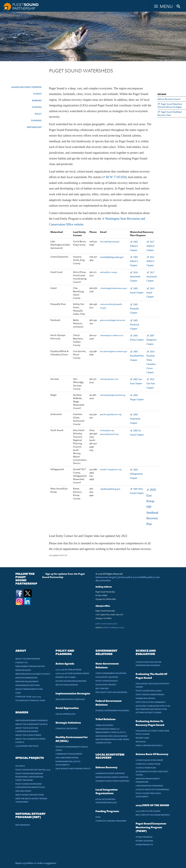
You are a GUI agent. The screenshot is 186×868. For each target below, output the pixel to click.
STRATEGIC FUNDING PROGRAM (111, 821)
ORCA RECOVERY (23, 791)
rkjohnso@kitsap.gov (111, 489)
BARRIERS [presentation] (37, 100)
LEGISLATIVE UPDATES (106, 685)
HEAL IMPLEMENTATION (67, 758)
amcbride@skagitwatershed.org (113, 395)
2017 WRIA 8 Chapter (150, 246)
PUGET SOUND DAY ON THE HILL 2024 (33, 770)
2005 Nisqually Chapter (134, 309)
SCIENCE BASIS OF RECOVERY (149, 760)
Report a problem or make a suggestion (36, 863)
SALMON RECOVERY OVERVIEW (26, 87)
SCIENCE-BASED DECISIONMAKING (152, 789)
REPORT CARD (142, 738)
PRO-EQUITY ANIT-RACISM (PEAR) (111, 692)
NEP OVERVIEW (23, 825)
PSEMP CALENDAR (144, 841)
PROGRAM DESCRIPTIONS (28, 685)
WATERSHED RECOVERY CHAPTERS (112, 777)
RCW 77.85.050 (116, 177)
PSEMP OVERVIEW (144, 837)
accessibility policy (144, 577)
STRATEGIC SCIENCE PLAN (148, 764)
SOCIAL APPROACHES (66, 714)
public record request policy (106, 624)
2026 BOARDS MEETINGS (27, 746)
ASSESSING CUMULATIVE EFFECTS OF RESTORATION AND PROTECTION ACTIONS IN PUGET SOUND (153, 709)
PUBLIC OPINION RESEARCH (149, 745)
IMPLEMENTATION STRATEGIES (70, 699)
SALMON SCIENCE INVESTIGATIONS (112, 781)
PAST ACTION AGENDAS (67, 685)
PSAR (98, 817)
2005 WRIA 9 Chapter (134, 261)
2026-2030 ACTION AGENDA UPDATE (72, 673)
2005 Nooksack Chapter (135, 325)
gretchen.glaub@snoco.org (111, 414)
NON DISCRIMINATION (26, 678)
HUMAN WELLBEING (145, 698)
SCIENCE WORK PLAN (146, 768)
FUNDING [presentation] (37, 107)
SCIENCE (37, 94)
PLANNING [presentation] (36, 120)
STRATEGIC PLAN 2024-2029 (28, 697)
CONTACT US (21, 662)
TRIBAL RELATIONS (104, 725)
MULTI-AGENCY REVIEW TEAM (29, 795)
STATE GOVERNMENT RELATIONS (111, 673)
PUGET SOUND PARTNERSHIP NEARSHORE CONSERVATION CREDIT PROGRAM (29, 777)
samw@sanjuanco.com (109, 379)
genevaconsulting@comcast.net (113, 320)
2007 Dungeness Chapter (152, 340)
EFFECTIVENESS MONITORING (150, 694)
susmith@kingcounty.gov (112, 257)
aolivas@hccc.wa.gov (109, 272)
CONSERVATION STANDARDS (149, 786)
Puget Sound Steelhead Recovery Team (169, 113)
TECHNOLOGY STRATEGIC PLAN (30, 700)
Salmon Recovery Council (169, 99)
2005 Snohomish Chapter (135, 419)
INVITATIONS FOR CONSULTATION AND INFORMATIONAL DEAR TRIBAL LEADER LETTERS (112, 739)
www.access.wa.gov (106, 577)
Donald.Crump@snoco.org (111, 469)
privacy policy (126, 577)
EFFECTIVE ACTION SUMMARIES (151, 702)
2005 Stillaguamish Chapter (136, 474)
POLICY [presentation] (38, 114)
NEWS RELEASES (23, 670)
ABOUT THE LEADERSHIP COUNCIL (32, 724)
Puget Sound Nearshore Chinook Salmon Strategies (170, 105)
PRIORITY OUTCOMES (66, 677)
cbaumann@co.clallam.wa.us (112, 335)
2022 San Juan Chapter (151, 383)
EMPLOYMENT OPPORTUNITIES (30, 666)
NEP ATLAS (141, 742)
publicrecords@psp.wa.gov (114, 627)
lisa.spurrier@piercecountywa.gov (114, 351)
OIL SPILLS (20, 766)
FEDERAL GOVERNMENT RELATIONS (112, 710)
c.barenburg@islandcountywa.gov (114, 288)
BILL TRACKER (102, 688)
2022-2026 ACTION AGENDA (68, 670)
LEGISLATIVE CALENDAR (107, 677)
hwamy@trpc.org (107, 430)
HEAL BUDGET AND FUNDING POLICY (73, 768)
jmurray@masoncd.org (109, 434)
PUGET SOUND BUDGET (107, 681)
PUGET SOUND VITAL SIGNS (149, 691)
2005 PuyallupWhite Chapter (137, 356)
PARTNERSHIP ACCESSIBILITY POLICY (33, 674)
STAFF (18, 693)
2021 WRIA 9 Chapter (150, 261)
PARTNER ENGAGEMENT (27, 681)
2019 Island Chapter (150, 293)
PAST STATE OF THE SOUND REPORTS (153, 815)
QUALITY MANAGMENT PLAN (29, 689)
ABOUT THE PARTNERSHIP (28, 659)
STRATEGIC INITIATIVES (67, 728)
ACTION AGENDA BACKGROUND (71, 681)
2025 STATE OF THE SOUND (148, 811)
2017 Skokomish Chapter (152, 277)
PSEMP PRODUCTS (144, 845)
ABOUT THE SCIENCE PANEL (28, 735)
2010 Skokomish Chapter (135, 277)
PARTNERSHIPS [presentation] (34, 127)
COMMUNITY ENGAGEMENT (69, 754)
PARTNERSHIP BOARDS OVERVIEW (31, 720)
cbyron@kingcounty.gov (110, 242)
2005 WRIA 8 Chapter (134, 246)
